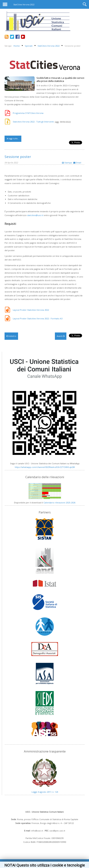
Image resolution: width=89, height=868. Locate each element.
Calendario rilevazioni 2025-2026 (59, 503)
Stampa (67, 163)
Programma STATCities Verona (28, 113)
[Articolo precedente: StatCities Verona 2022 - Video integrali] (11, 336)
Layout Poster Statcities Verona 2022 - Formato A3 (38, 318)
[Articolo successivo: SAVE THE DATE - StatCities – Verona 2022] (61, 336)
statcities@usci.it (35, 215)
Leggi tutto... (13, 139)
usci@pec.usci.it (57, 831)
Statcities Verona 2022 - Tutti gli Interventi (33, 122)
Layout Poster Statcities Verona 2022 (31, 310)
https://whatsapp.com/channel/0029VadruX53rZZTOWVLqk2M (45, 467)
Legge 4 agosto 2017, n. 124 (45, 792)
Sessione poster (18, 157)
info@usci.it (37, 831)
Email (77, 163)
